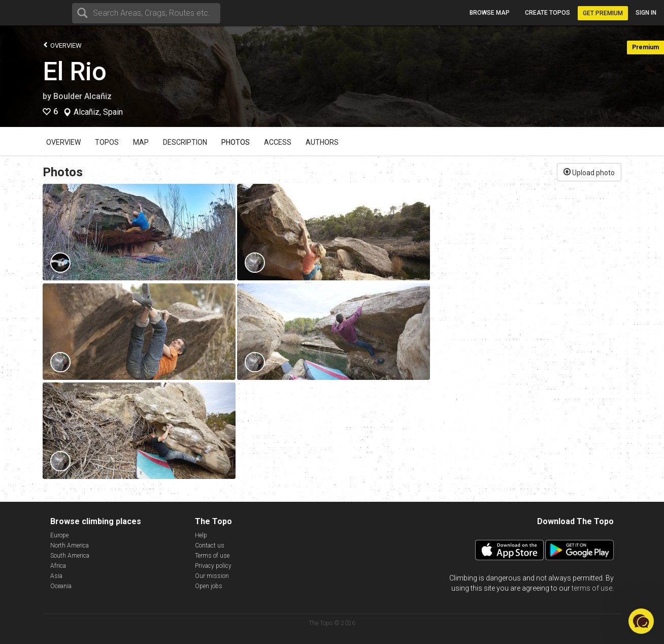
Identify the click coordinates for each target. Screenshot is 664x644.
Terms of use (212, 556)
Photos (236, 142)
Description (185, 142)
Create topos (547, 13)
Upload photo (589, 172)
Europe (59, 535)
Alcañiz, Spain (98, 112)
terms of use (592, 588)
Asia (56, 576)
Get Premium (603, 13)
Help (201, 535)
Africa (58, 566)
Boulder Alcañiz (82, 96)
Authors (322, 142)
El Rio (75, 72)
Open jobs (209, 586)
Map (141, 142)
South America (70, 556)
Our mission (212, 576)
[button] (641, 621)
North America (70, 545)
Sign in (646, 13)
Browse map (490, 13)
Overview (62, 45)
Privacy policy (213, 566)
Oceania (61, 586)
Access (278, 142)
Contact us (210, 545)
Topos (107, 142)
